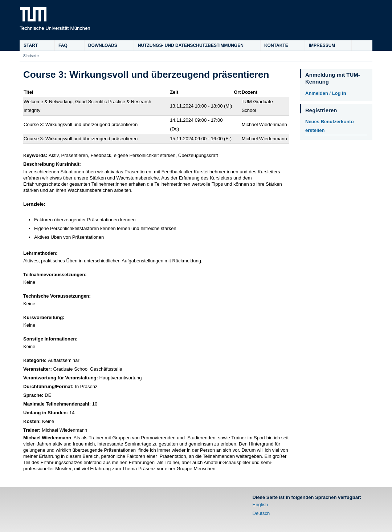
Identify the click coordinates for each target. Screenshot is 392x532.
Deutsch (261, 513)
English (260, 505)
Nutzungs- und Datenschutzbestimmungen (191, 45)
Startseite (31, 56)
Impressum (322, 45)
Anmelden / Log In (326, 93)
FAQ (63, 45)
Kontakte (276, 45)
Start (31, 45)
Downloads (103, 45)
